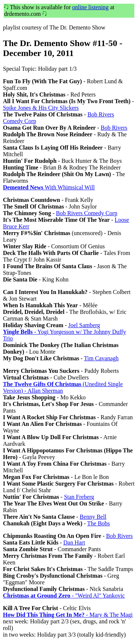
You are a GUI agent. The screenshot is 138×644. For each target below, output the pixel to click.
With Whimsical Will (49, 187)
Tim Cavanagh (101, 358)
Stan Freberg (79, 497)
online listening (90, 7)
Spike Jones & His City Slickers (41, 108)
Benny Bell (93, 517)
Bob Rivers (114, 128)
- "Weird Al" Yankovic (64, 596)
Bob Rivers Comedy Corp (87, 213)
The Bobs (99, 523)
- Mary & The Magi (68, 615)
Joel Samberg (84, 325)
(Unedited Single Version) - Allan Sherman (63, 387)
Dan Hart (74, 542)
